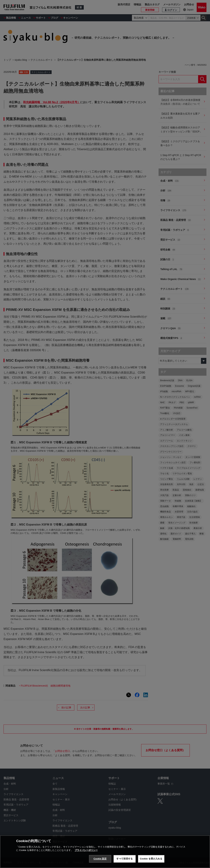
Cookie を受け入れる (151, 859)
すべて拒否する (125, 859)
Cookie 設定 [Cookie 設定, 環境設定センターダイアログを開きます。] (100, 859)
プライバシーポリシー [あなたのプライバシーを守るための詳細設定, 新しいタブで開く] (86, 850)
